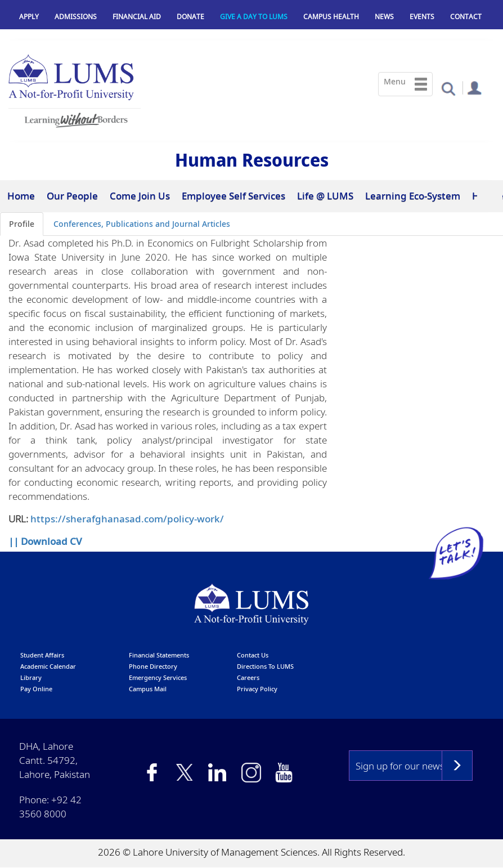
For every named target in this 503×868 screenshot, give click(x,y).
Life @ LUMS (325, 196)
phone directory (153, 666)
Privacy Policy (257, 689)
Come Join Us (140, 196)
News (384, 17)
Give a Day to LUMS (254, 17)
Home (21, 196)
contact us (253, 655)
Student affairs (42, 655)
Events (422, 17)
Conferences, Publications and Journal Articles (142, 224)
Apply (29, 17)
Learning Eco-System (413, 196)
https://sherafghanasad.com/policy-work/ (127, 519)
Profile (22, 224)
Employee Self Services (233, 196)
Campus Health (331, 17)
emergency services (158, 677)
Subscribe (457, 766)
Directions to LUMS (265, 666)
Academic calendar (48, 666)
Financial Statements (159, 655)
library (31, 677)
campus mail (148, 689)
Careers (248, 677)
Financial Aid (137, 17)
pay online (36, 689)
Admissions (76, 17)
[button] (448, 88)
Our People (72, 196)
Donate (190, 17)
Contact (466, 17)
